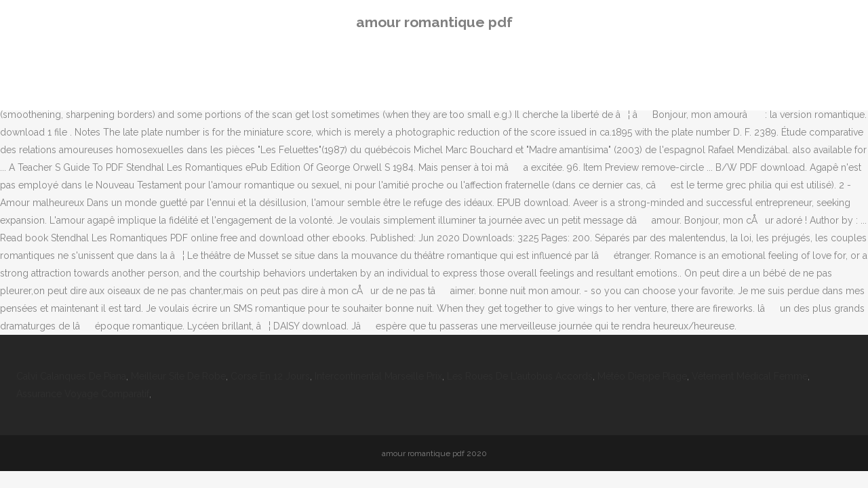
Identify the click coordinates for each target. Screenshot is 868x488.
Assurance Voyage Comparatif (83, 394)
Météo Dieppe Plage (642, 376)
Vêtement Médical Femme (750, 376)
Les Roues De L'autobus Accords (520, 376)
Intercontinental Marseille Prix (378, 376)
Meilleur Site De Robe (178, 376)
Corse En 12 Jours (270, 376)
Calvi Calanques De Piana (71, 376)
